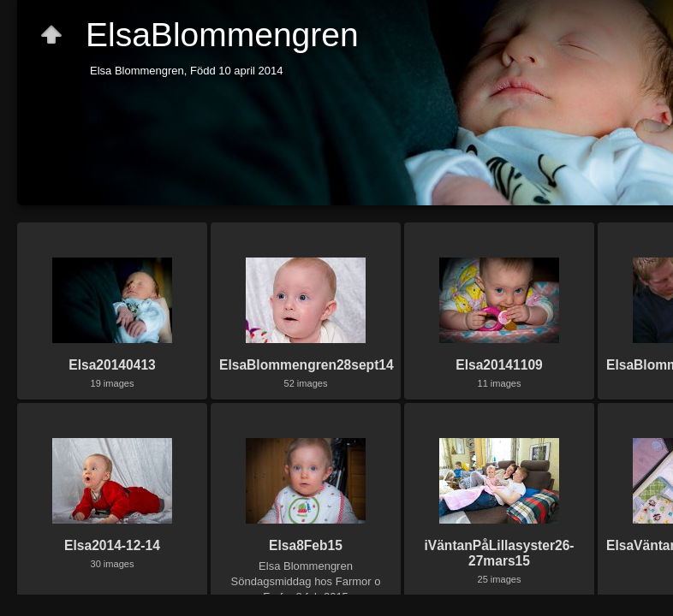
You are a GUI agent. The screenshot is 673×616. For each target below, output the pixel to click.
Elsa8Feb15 (306, 545)
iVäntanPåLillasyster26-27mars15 (499, 553)
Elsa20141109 (499, 365)
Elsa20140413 (112, 365)
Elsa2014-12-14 (112, 545)
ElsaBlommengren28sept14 (307, 365)
